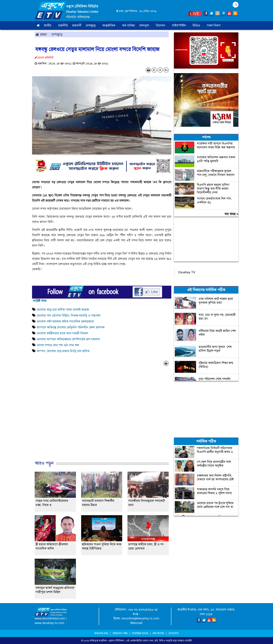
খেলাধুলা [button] (145, 25)
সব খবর (231, 214)
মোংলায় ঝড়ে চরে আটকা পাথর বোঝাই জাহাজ (63, 310)
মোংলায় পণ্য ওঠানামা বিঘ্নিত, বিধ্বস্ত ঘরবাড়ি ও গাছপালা (69, 315)
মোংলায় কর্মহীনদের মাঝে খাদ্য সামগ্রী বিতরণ (62, 333)
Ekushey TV (187, 272)
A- (154, 70)
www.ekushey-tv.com (49, 623)
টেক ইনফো (159, 633)
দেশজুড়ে (57, 34)
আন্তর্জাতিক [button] (110, 25)
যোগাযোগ (173, 633)
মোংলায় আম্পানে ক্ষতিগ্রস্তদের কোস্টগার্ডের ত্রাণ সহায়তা (68, 339)
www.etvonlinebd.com (50, 618)
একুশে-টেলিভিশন (116, 641)
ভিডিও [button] (198, 25)
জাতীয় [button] (49, 25)
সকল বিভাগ (215, 25)
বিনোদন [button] (162, 25)
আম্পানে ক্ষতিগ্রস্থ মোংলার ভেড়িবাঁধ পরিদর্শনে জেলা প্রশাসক (71, 327)
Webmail (136, 623)
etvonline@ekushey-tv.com (141, 618)
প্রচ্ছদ (41, 34)
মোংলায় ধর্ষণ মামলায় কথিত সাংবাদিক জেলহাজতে (65, 321)
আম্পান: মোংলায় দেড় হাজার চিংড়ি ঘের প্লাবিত (64, 351)
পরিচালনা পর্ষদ (120, 633)
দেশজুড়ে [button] (92, 25)
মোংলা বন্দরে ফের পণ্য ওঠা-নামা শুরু (58, 345)
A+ (166, 70)
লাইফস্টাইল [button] (180, 25)
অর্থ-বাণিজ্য (128, 25)
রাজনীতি (63, 25)
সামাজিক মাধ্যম (140, 633)
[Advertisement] (102, 417)
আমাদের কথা (102, 633)
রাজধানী (77, 25)
